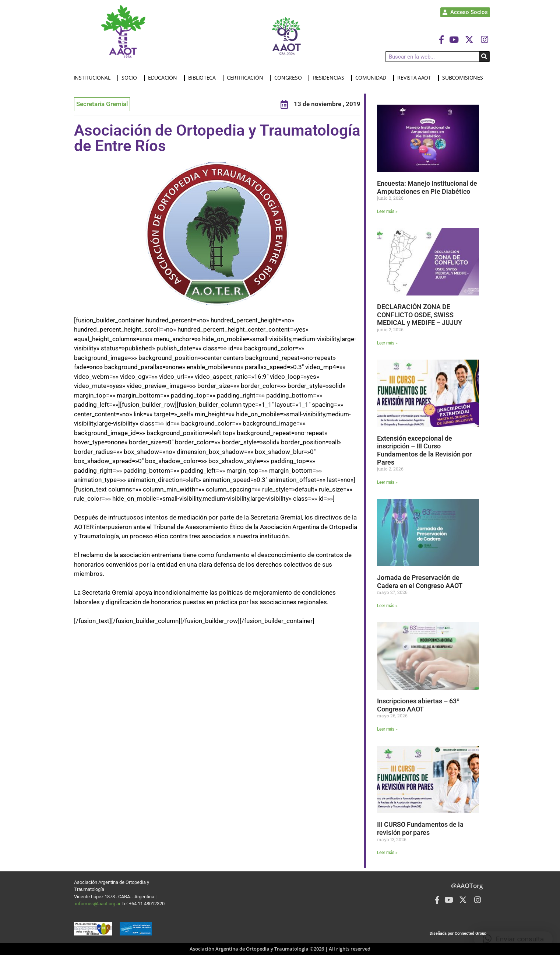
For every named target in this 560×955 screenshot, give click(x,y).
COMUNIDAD (373, 78)
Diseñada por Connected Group (458, 933)
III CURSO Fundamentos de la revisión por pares (420, 828)
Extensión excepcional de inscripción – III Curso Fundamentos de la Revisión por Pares (424, 450)
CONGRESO (290, 78)
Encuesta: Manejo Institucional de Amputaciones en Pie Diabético (427, 187)
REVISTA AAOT (416, 78)
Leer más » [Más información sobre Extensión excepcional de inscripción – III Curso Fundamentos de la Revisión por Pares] (387, 482)
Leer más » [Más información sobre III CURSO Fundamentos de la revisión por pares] (387, 853)
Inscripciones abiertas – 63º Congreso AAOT (418, 705)
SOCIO (131, 78)
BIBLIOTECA (204, 78)
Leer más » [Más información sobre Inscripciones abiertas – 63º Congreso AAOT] (387, 729)
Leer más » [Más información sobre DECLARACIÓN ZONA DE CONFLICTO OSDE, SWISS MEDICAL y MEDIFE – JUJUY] (387, 343)
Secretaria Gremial (102, 104)
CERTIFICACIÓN (247, 78)
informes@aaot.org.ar (98, 904)
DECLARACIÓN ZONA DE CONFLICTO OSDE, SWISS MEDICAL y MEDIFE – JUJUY (420, 315)
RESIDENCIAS (330, 78)
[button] (513, 939)
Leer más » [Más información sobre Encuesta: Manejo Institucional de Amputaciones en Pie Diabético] (387, 211)
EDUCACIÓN (164, 78)
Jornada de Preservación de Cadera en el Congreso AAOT (420, 582)
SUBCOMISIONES (464, 78)
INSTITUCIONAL (94, 78)
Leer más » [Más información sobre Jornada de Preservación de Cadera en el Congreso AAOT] (387, 606)
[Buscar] (484, 57)
